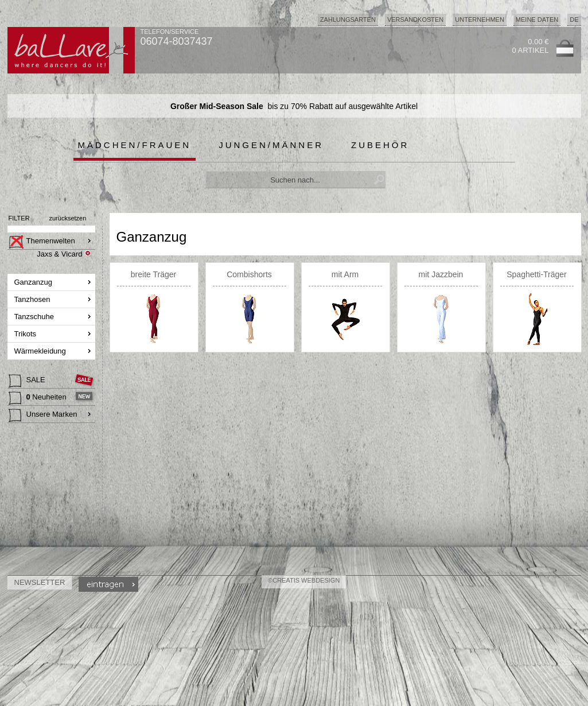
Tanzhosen (34, 299)
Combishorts (249, 274)
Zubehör (380, 145)
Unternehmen (480, 20)
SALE (28, 381)
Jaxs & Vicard (59, 254)
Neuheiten (39, 398)
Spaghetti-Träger (537, 274)
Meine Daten (537, 20)
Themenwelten (42, 242)
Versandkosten (415, 20)
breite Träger (153, 274)
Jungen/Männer (271, 145)
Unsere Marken (43, 416)
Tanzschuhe (35, 317)
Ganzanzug (34, 282)
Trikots (26, 334)
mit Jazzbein (441, 274)
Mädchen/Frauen (135, 145)
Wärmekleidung (41, 351)
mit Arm (345, 274)
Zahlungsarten (348, 20)
